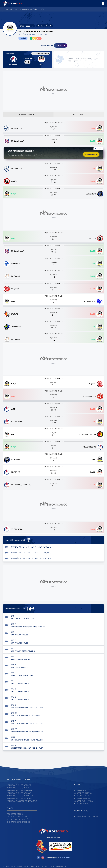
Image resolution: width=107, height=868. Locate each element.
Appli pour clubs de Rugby (20, 793)
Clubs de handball (83, 801)
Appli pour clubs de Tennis (20, 801)
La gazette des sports (18, 820)
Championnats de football (87, 820)
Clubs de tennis (82, 807)
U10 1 (42, 9)
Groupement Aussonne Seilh (26, 9)
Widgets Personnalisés (18, 822)
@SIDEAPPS (65, 860)
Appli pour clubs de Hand (19, 796)
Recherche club (15, 817)
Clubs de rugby (82, 799)
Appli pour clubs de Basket (20, 791)
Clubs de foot (81, 793)
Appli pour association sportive (22, 804)
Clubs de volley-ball (84, 804)
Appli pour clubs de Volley (20, 799)
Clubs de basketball (84, 796)
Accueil (9, 9)
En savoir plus (91, 157)
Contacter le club (45, 26)
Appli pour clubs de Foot (19, 788)
